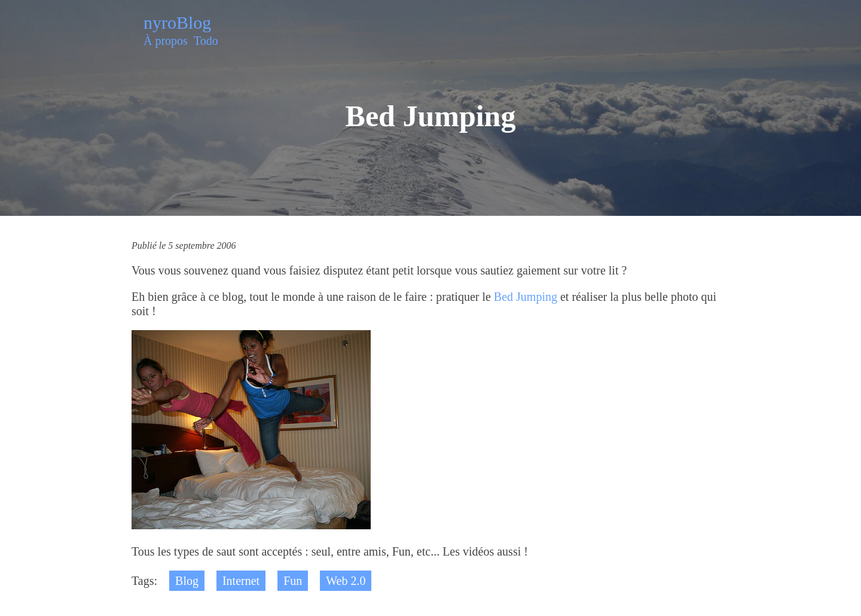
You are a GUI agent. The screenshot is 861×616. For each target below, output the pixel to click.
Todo (206, 41)
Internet (241, 581)
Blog (187, 581)
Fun (293, 581)
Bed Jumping (526, 297)
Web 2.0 (346, 581)
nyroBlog (177, 22)
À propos (166, 41)
